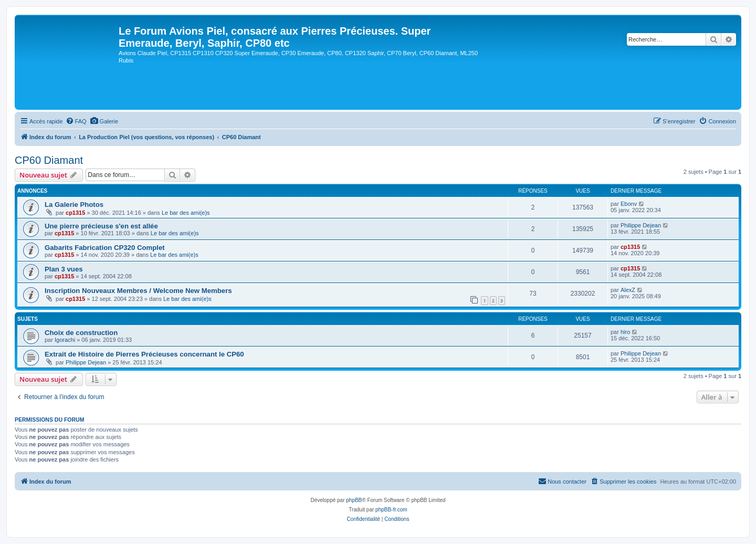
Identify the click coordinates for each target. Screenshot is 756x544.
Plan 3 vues (64, 269)
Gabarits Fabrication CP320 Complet (105, 248)
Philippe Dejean (641, 225)
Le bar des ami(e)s (186, 213)
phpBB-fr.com (391, 510)
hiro (625, 332)
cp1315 (75, 213)
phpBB (354, 500)
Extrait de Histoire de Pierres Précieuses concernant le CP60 (144, 354)
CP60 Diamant (49, 160)
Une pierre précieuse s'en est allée (101, 226)
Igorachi (65, 340)
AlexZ (628, 290)
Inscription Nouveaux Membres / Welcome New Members (138, 291)
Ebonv (629, 204)
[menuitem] (76, 121)
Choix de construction (81, 333)
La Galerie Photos (74, 205)
